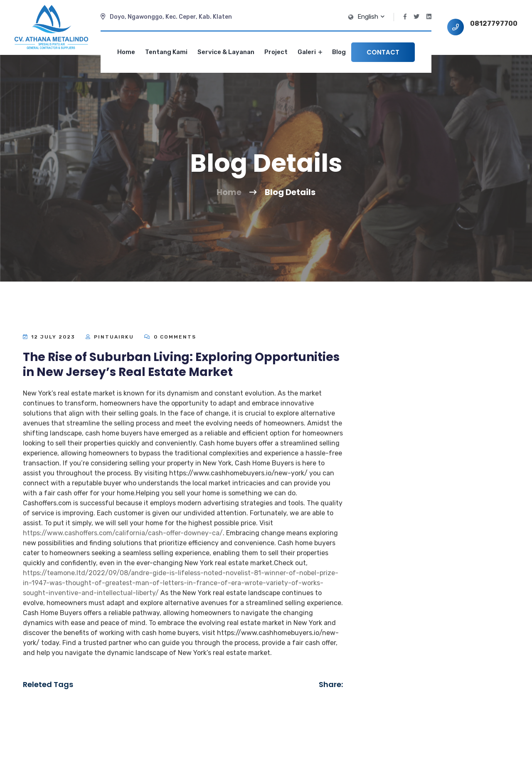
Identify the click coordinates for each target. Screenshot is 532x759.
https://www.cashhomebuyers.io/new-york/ (238, 473)
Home (126, 52)
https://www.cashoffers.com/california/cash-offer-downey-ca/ (123, 533)
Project (276, 52)
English (371, 17)
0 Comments (170, 337)
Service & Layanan (226, 52)
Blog (339, 52)
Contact (383, 52)
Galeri (310, 52)
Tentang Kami (166, 52)
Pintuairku (114, 337)
